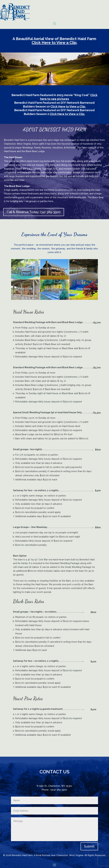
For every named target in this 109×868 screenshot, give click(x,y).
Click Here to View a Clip (54, 43)
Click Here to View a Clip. (68, 106)
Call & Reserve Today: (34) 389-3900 (34, 212)
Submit (89, 846)
